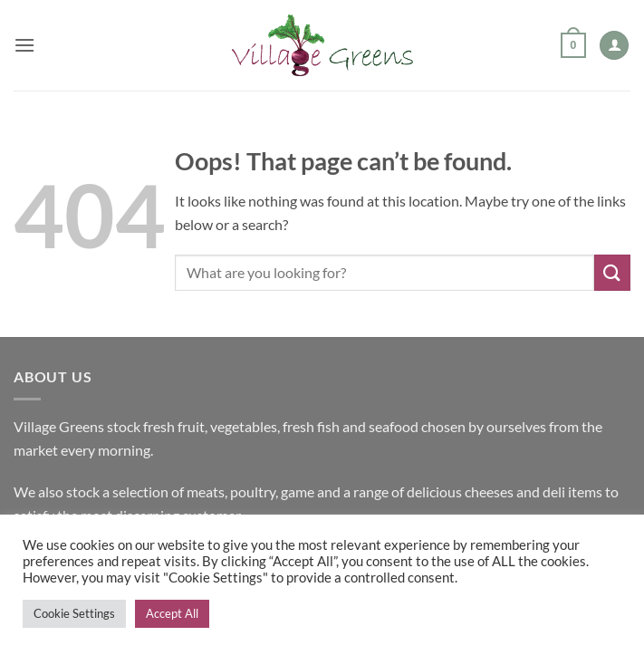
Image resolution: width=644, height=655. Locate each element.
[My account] (614, 46)
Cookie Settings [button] (74, 613)
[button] (24, 45)
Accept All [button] (172, 613)
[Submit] (612, 272)
